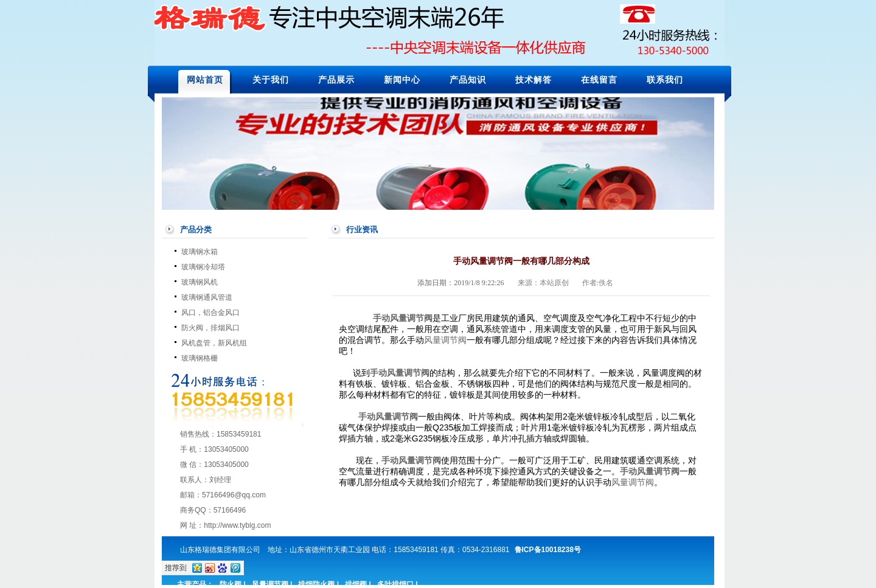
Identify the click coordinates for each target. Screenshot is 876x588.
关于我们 (271, 80)
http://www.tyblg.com (237, 525)
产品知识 (468, 80)
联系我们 (665, 80)
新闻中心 (402, 80)
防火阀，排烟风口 (210, 328)
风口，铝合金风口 (210, 313)
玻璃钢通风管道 (207, 297)
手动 (628, 471)
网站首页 (205, 80)
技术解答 (534, 80)
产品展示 (336, 80)
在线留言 (599, 80)
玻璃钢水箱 (200, 252)
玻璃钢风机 (200, 282)
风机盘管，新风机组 (214, 343)
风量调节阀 (411, 318)
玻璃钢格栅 (200, 358)
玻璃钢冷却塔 (203, 267)
